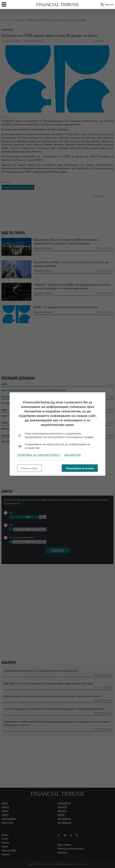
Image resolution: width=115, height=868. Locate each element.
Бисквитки (72, 455)
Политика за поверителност (39, 455)
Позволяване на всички (80, 468)
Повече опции (30, 468)
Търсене (107, 4)
